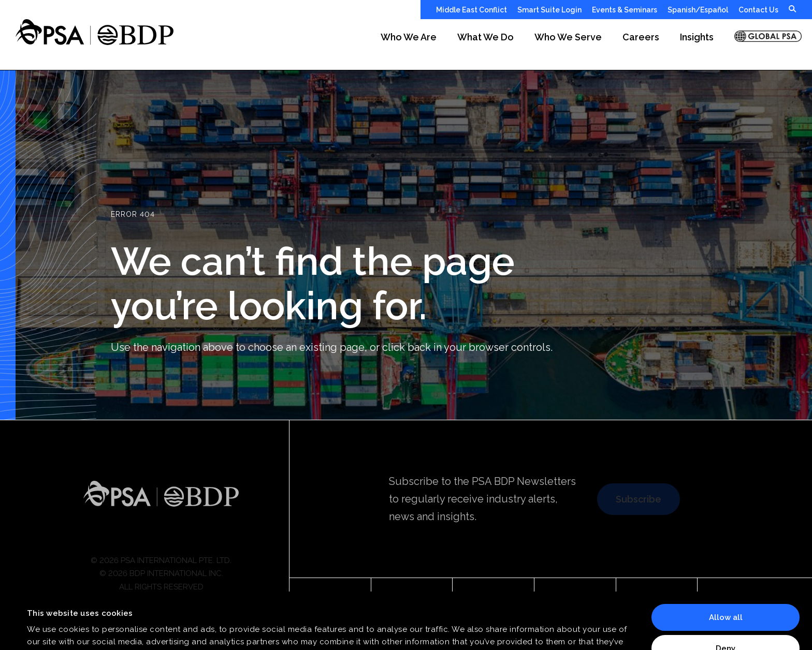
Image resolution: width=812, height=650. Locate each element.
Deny (726, 595)
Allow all (726, 565)
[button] (409, 45)
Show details (52, 630)
